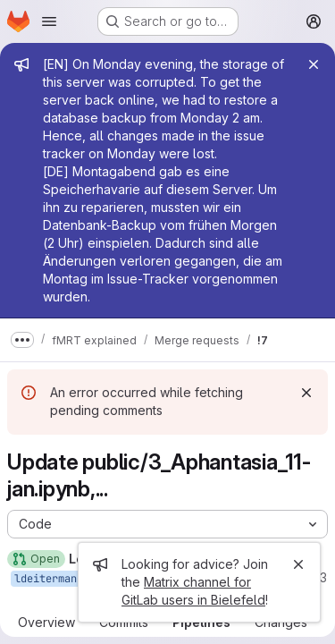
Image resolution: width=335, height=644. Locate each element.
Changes (281, 622)
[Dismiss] (306, 393)
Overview (46, 622)
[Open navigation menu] (49, 21)
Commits (124, 622)
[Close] (314, 64)
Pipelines (201, 622)
